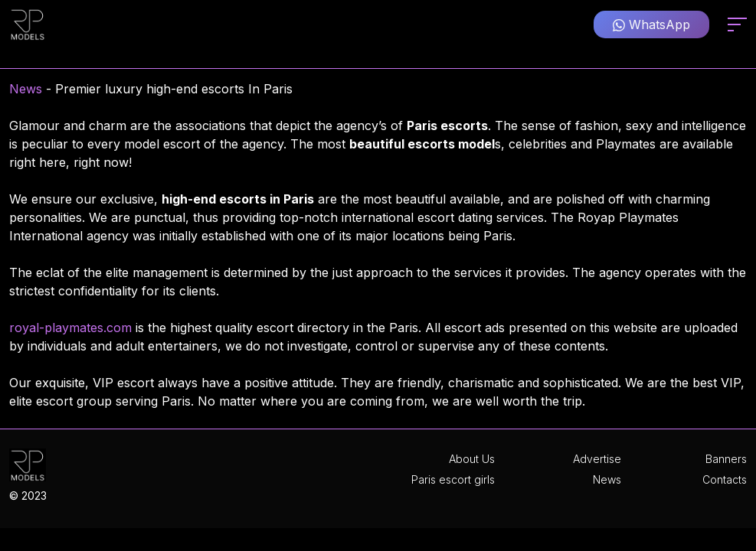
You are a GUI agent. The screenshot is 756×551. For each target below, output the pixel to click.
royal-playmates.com (70, 328)
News (26, 89)
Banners (726, 459)
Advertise (597, 459)
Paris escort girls (453, 479)
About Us (472, 459)
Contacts (725, 479)
